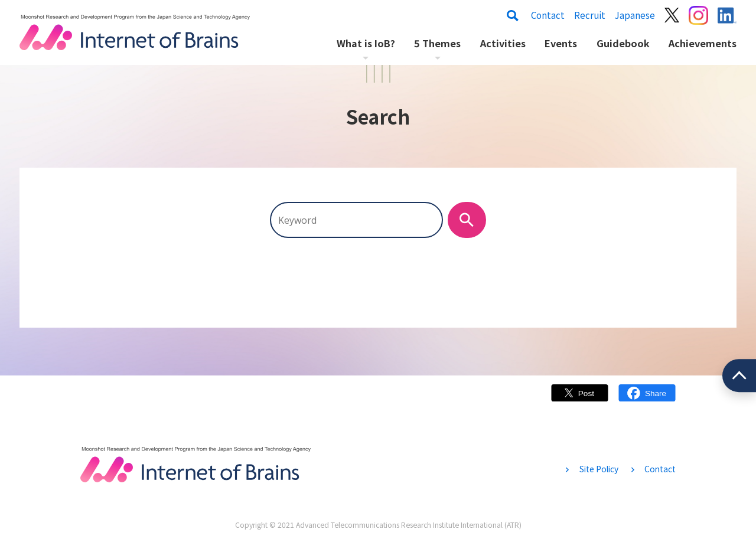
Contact (548, 15)
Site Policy (599, 469)
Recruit (590, 15)
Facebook (647, 399)
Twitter (580, 399)
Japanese (635, 15)
